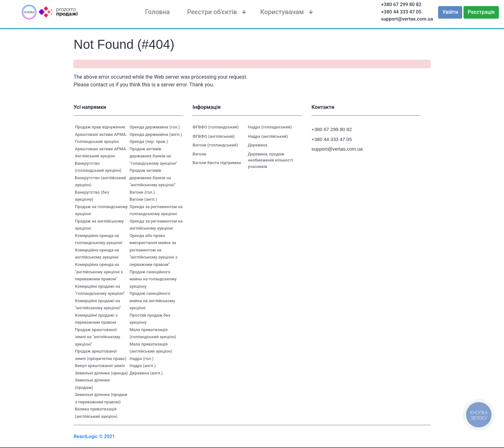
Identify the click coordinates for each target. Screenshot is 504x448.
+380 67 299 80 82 (401, 4)
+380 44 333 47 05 (401, 12)
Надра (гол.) (141, 359)
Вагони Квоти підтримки (217, 163)
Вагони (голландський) (215, 145)
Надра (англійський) (268, 136)
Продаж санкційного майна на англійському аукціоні (152, 301)
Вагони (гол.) (142, 192)
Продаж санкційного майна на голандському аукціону (153, 279)
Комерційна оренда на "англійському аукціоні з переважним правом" (99, 272)
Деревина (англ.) (146, 373)
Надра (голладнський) (270, 127)
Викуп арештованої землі (100, 366)
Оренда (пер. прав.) (149, 141)
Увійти (450, 12)
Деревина (257, 145)
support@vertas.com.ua (407, 19)
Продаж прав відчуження (100, 127)
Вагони (199, 154)
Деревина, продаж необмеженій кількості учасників (270, 160)
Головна (157, 12)
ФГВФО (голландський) (216, 127)
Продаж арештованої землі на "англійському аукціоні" (98, 337)
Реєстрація (481, 12)
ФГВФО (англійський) (214, 136)
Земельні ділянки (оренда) (101, 373)
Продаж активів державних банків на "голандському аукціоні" (153, 156)
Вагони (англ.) (143, 199)
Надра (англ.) (143, 366)
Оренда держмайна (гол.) (155, 127)
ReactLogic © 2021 (94, 436)
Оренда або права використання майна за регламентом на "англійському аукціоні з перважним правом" (153, 250)
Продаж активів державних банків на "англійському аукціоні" (153, 178)
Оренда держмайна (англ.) (156, 134)
